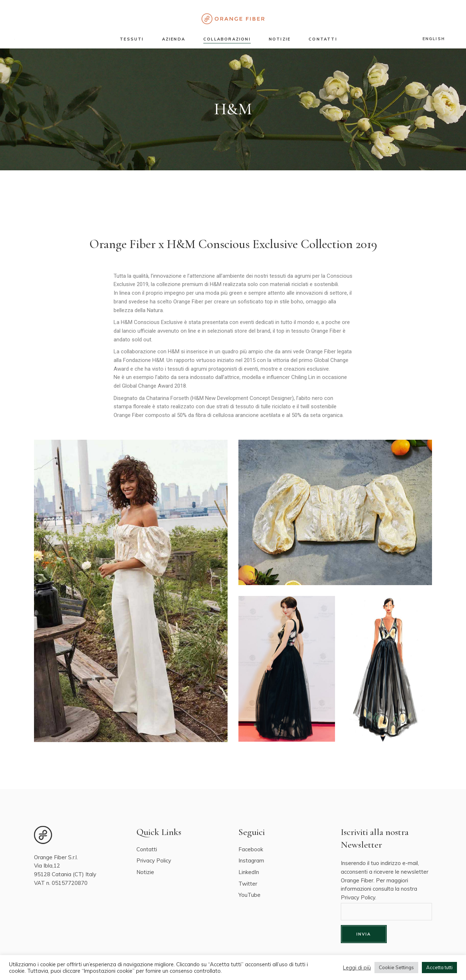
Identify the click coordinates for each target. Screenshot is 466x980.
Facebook (251, 849)
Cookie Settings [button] (396, 967)
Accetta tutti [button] (439, 967)
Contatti (147, 849)
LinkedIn (249, 872)
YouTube (249, 895)
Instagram (251, 860)
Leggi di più (357, 968)
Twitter (248, 884)
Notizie (145, 872)
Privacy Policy (154, 860)
